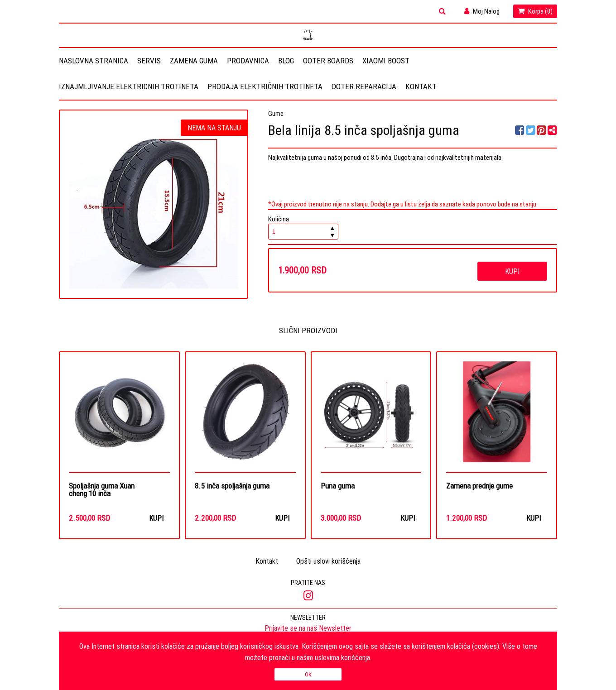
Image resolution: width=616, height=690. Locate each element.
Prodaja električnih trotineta (265, 86)
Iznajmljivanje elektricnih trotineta (129, 86)
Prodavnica (248, 61)
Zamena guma (194, 61)
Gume (276, 113)
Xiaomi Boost (386, 61)
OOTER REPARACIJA (364, 86)
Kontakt (421, 86)
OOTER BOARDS (328, 61)
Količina (303, 227)
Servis (149, 61)
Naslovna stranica (94, 61)
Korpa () (535, 11)
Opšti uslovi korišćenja (328, 561)
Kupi (512, 271)
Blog (286, 61)
